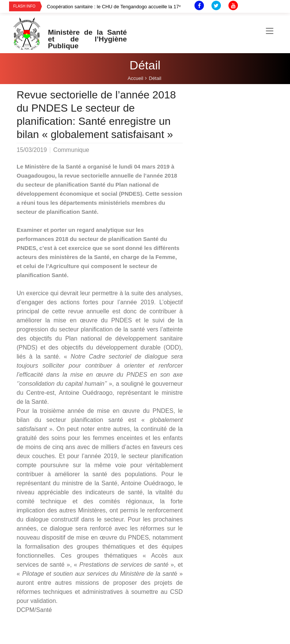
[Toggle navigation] (270, 31)
